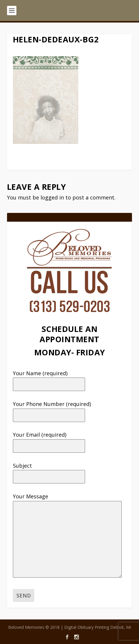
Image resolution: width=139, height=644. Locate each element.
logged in (52, 197)
